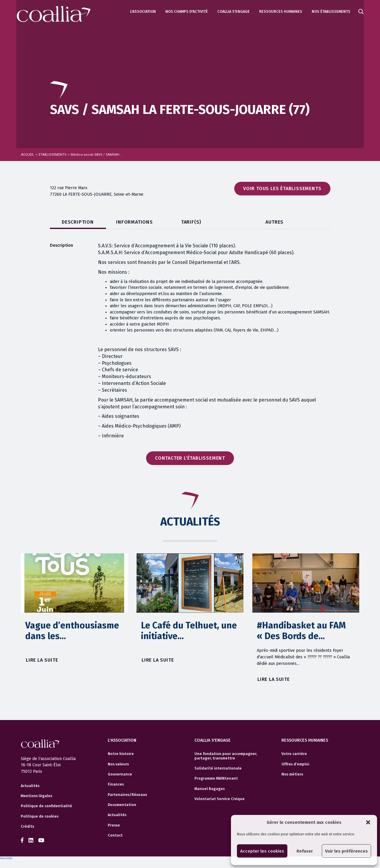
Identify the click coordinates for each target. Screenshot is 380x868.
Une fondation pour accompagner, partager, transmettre (226, 756)
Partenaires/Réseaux (127, 795)
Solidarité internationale (218, 768)
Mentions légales (37, 796)
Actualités (30, 786)
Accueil (28, 155)
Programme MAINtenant (216, 778)
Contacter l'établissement (190, 458)
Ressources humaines (281, 11)
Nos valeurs (118, 764)
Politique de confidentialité (46, 806)
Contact (115, 835)
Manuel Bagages (210, 789)
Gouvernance (120, 774)
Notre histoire (121, 754)
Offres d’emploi (295, 764)
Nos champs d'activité (187, 11)
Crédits (27, 826)
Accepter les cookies (262, 851)
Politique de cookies (40, 816)
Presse (114, 825)
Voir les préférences (346, 851)
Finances (116, 784)
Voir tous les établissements (282, 188)
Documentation (122, 805)
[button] (368, 822)
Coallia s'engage (233, 11)
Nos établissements (331, 11)
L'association (143, 11)
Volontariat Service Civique (220, 799)
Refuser (305, 851)
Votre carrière (294, 754)
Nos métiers (292, 774)
